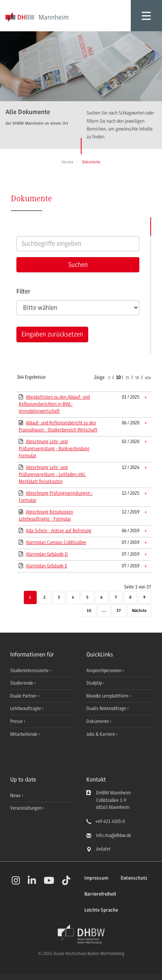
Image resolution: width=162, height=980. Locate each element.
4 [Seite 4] (73, 598)
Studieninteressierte (30, 671)
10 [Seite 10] (89, 611)
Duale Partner (24, 696)
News (15, 796)
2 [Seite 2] (45, 598)
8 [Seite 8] (130, 598)
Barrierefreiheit (100, 894)
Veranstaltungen (26, 808)
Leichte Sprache (101, 910)
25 (127, 378)
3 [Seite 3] (59, 598)
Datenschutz (134, 878)
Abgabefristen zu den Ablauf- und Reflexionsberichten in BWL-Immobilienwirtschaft (54, 404)
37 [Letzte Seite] (119, 611)
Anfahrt (103, 849)
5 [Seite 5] (87, 598)
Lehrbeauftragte (26, 708)
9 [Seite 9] (144, 598)
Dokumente (98, 721)
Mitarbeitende (24, 734)
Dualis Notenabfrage (107, 708)
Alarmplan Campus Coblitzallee (56, 542)
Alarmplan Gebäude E (46, 566)
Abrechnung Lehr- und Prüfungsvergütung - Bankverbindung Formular (54, 449)
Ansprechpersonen (104, 671)
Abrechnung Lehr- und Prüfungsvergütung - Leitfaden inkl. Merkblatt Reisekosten (52, 474)
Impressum (96, 878)
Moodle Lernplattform (108, 696)
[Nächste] (139, 611)
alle (148, 378)
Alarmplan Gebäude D (47, 554)
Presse (17, 721)
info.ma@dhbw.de (114, 835)
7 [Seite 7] (116, 598)
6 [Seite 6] (101, 598)
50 (137, 378)
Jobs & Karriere (101, 734)
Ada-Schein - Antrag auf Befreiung (59, 531)
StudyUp (95, 683)
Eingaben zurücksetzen (52, 334)
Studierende (22, 683)
